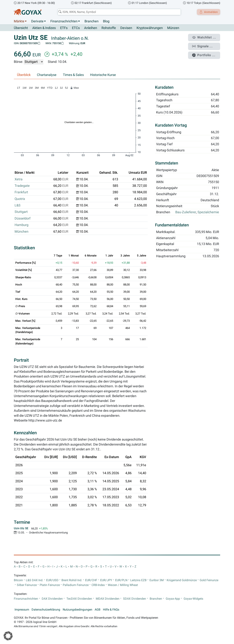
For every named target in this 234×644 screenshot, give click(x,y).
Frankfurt (21, 192)
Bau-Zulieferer (186, 212)
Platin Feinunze (50, 585)
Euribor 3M (157, 580)
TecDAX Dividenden (79, 599)
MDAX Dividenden (108, 599)
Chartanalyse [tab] (47, 75)
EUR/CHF (91, 580)
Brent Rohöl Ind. (72, 580)
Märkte (19, 21)
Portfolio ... (205, 53)
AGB (98, 610)
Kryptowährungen (150, 28)
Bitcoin (18, 580)
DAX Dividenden (52, 599)
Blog (106, 21)
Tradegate (22, 186)
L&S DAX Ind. (35, 580)
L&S (18, 205)
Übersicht (21, 28)
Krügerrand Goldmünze (182, 580)
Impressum (22, 610)
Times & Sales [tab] (73, 75)
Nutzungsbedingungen (78, 610)
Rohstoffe (109, 28)
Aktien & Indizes (44, 28)
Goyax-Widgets (193, 599)
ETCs (76, 28)
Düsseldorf (23, 218)
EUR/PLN (121, 580)
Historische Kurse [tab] (103, 75)
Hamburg (21, 225)
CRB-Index (98, 585)
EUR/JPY (106, 580)
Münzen (173, 28)
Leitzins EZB (138, 580)
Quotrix (20, 199)
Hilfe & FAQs (111, 610)
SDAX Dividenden (135, 599)
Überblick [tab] (24, 75)
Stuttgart (21, 212)
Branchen (92, 21)
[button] (8, 636)
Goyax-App (173, 599)
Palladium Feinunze (76, 585)
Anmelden (208, 12)
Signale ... (204, 45)
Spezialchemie (208, 212)
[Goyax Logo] (28, 12)
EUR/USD (52, 580)
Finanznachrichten (64, 21)
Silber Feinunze (27, 585)
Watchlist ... (206, 37)
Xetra (19, 179)
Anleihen (91, 28)
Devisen (126, 28)
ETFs (64, 28)
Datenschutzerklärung (46, 610)
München (21, 232)
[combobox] (118, 12)
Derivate (37, 21)
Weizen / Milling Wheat (123, 585)
